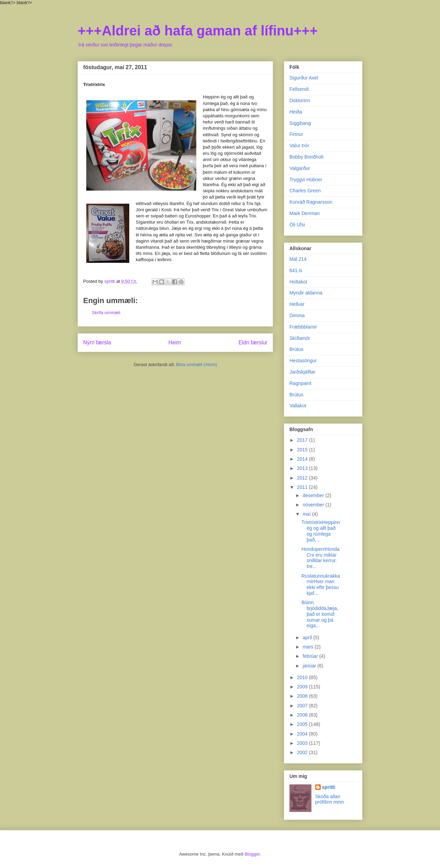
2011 (303, 487)
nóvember (314, 505)
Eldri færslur (253, 342)
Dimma (297, 315)
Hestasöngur (303, 361)
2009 (303, 687)
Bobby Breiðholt (306, 157)
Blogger (252, 854)
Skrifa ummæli (106, 313)
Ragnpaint (300, 383)
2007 (303, 706)
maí (307, 514)
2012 (303, 478)
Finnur (296, 134)
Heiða (296, 112)
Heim (175, 342)
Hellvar (297, 304)
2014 (303, 459)
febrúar (311, 656)
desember (314, 495)
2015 (303, 450)
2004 (303, 734)
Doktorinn (300, 100)
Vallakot (298, 406)
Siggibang (300, 123)
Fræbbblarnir (303, 327)
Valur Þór (299, 146)
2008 (303, 696)
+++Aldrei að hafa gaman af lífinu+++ (198, 31)
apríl (308, 637)
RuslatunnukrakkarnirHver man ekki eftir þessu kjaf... (321, 585)
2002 (303, 752)
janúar (310, 666)
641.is (296, 270)
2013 (303, 468)
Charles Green (305, 191)
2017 (303, 440)
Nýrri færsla (97, 342)
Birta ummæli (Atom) (196, 365)
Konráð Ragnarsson (311, 202)
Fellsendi (299, 89)
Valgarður (300, 168)
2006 (303, 715)
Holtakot (298, 282)
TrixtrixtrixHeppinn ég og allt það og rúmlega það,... (321, 531)
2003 (303, 743)
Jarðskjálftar (302, 372)
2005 (303, 724)
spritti (329, 787)
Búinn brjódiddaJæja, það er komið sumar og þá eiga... (320, 614)
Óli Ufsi (297, 225)
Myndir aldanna (306, 293)
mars (309, 647)
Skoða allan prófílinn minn (330, 799)
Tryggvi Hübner (306, 180)
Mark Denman (305, 213)
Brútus (296, 349)
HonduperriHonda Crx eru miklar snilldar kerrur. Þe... (321, 558)
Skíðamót (300, 338)
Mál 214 (298, 259)
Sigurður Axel (304, 78)
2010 (303, 677)
